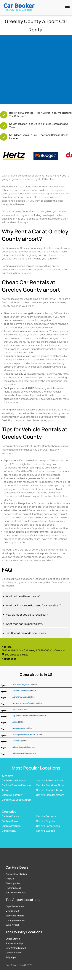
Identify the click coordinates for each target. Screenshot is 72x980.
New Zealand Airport (16, 948)
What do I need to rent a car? (23, 596)
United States (13, 939)
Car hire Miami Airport (14, 781)
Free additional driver (16, 874)
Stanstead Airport (15, 916)
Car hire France (11, 816)
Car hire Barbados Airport (50, 781)
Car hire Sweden (45, 831)
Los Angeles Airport (15, 920)
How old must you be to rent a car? (27, 615)
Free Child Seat (13, 888)
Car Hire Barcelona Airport (51, 785)
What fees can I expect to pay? (24, 624)
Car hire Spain (10, 821)
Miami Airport (12, 911)
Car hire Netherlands (48, 826)
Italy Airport (12, 957)
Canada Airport (13, 953)
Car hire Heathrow (12, 795)
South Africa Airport (16, 943)
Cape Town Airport (15, 906)
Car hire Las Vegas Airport (16, 800)
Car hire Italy (9, 831)
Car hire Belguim (45, 821)
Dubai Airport (12, 925)
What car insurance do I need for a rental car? (33, 605)
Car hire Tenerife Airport (50, 790)
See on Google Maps (15, 655)
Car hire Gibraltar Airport (50, 795)
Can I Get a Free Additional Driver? (26, 633)
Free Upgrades (13, 883)
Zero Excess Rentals (16, 893)
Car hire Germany (46, 816)
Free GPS (10, 879)
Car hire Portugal (11, 826)
